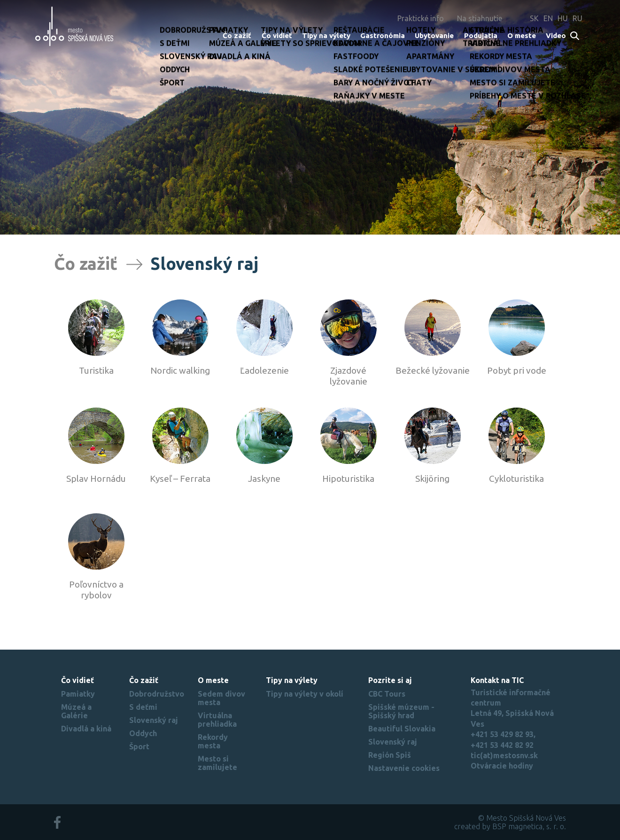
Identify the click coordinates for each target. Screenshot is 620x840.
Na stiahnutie (480, 18)
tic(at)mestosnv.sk (504, 755)
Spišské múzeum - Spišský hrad (401, 711)
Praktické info (421, 18)
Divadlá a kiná (86, 729)
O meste (522, 35)
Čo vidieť (277, 35)
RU (577, 18)
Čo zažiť (237, 35)
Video (556, 35)
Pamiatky (78, 694)
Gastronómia (383, 35)
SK (534, 18)
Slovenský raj (154, 720)
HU (563, 18)
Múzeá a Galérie (76, 711)
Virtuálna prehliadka (217, 720)
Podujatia (481, 35)
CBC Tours (387, 694)
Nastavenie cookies (404, 768)
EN (548, 18)
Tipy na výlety (326, 35)
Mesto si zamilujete (217, 763)
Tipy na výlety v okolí (305, 694)
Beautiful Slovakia (402, 729)
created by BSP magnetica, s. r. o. (510, 826)
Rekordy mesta (213, 741)
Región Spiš (390, 755)
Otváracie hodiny (502, 766)
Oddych (143, 733)
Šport (139, 746)
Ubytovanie (434, 35)
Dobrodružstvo (157, 694)
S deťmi (143, 707)
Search (575, 36)
